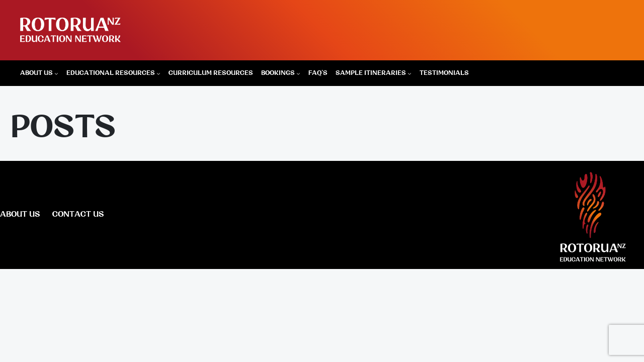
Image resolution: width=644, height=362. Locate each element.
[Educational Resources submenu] (158, 73)
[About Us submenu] (56, 73)
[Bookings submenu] (298, 73)
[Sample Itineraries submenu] (410, 73)
